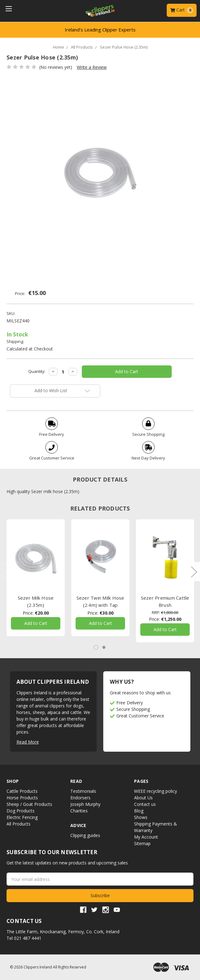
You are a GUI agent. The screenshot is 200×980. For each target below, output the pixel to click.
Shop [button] (13, 781)
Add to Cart (36, 623)
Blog (139, 811)
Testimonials (83, 791)
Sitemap (142, 843)
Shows (141, 817)
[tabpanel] (36, 578)
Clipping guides (85, 835)
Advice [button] (78, 825)
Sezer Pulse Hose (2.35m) (124, 47)
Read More (28, 742)
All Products (82, 47)
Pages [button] (141, 781)
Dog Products (21, 811)
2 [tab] (104, 647)
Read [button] (76, 781)
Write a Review (92, 67)
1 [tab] (96, 647)
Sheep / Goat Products (29, 804)
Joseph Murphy (85, 804)
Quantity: (37, 371)
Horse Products (22, 798)
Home (58, 47)
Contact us (145, 804)
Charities (79, 811)
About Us (143, 798)
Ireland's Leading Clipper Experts (100, 30)
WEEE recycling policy (156, 791)
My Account (146, 837)
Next (194, 571)
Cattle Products (22, 791)
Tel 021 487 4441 (24, 938)
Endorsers (80, 798)
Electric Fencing (22, 817)
